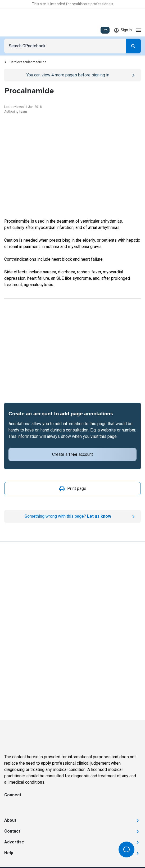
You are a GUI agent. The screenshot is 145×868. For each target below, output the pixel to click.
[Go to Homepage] (20, 30)
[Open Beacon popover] (126, 849)
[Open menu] (138, 30)
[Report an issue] (72, 516)
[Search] (133, 46)
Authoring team (16, 112)
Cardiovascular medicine (25, 62)
